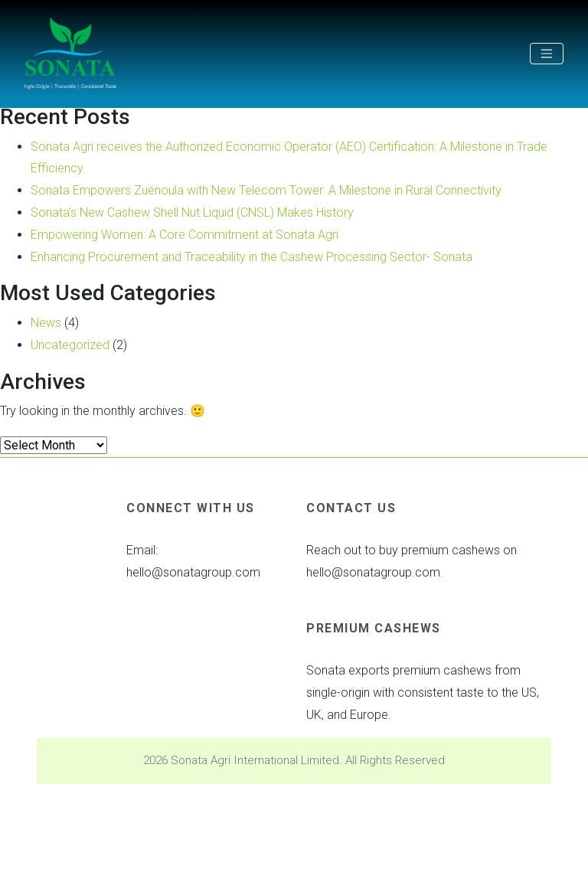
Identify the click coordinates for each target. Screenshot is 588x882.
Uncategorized (70, 345)
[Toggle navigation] (547, 54)
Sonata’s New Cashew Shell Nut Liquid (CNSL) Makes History (192, 212)
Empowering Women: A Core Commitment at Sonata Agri (185, 235)
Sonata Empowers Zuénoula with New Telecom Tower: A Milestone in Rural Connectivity (266, 190)
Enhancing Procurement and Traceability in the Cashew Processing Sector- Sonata (252, 257)
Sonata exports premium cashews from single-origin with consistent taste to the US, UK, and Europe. (423, 693)
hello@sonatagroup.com (193, 572)
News (46, 323)
